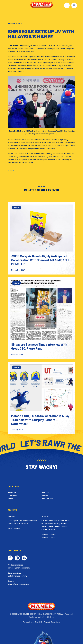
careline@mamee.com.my (19, 568)
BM (41, 622)
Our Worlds (13, 496)
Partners (45, 493)
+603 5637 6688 (48, 537)
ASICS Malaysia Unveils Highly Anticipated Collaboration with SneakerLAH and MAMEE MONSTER (41, 260)
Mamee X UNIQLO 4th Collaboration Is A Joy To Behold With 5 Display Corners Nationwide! (40, 420)
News (10, 499)
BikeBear (51, 617)
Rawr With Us (47, 499)
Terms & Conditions (52, 622)
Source (11, 170)
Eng (37, 622)
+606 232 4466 (14, 528)
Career (45, 496)
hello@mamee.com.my (17, 576)
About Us (12, 493)
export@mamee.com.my (18, 584)
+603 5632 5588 (49, 534)
